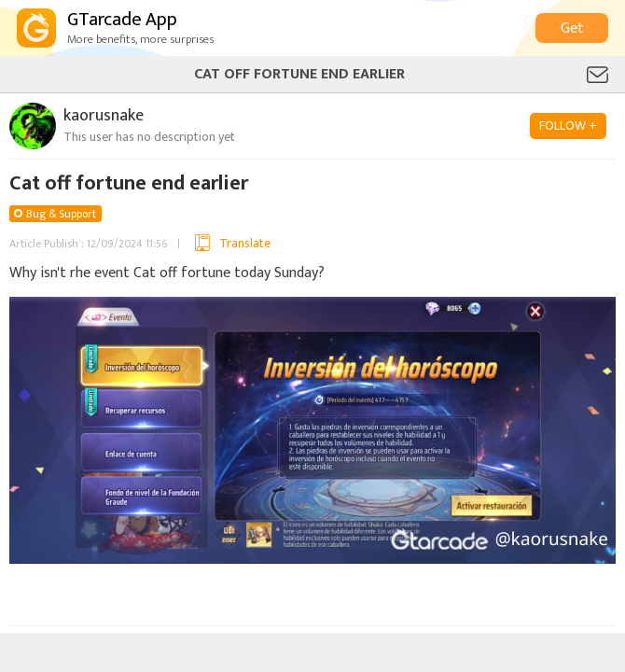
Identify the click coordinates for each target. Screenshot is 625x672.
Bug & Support (61, 214)
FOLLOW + (568, 126)
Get (572, 28)
